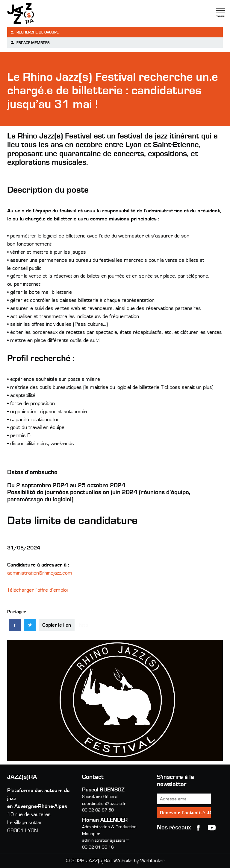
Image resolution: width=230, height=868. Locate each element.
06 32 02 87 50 (98, 810)
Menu (220, 13)
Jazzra (45, 13)
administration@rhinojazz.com (40, 573)
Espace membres (30, 43)
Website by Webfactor (139, 861)
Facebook (198, 828)
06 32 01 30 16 (98, 847)
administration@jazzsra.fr (106, 840)
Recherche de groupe (34, 32)
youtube (212, 828)
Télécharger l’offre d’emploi (37, 590)
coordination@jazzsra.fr (104, 804)
